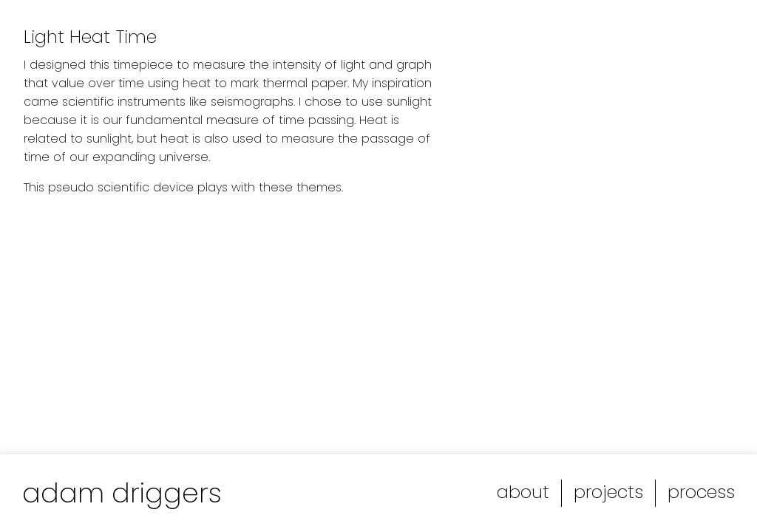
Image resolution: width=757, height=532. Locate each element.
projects (608, 492)
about (523, 492)
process (701, 492)
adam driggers (122, 493)
